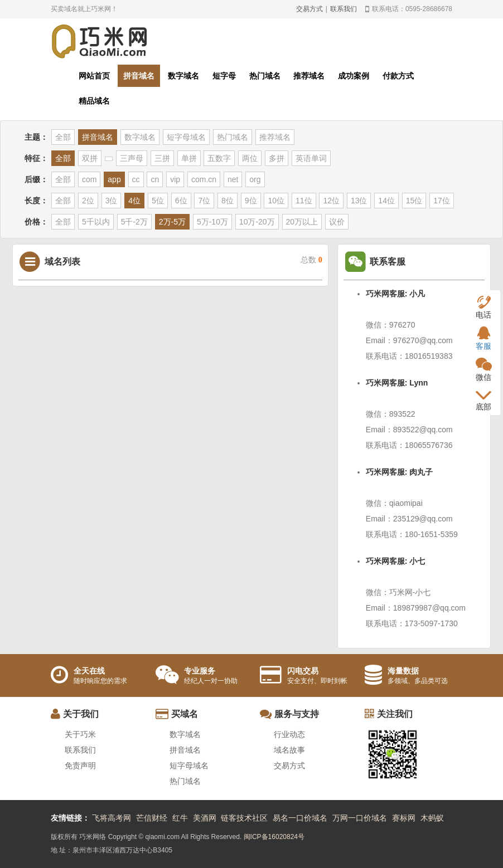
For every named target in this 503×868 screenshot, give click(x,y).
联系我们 (344, 9)
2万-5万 (172, 222)
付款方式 (398, 76)
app (114, 179)
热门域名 (265, 76)
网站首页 (94, 76)
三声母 (132, 158)
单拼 (189, 158)
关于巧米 (80, 734)
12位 (331, 201)
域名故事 (289, 750)
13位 (359, 201)
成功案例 (354, 76)
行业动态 (289, 734)
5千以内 (96, 222)
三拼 (162, 158)
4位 (134, 201)
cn (155, 179)
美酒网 (205, 818)
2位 (88, 201)
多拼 (277, 158)
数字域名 (183, 76)
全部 (63, 137)
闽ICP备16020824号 (274, 837)
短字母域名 (186, 137)
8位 (228, 201)
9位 (251, 201)
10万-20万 (257, 222)
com (89, 179)
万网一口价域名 (360, 818)
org (255, 179)
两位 (250, 158)
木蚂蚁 (432, 818)
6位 (181, 201)
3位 (112, 201)
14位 (386, 201)
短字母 (224, 76)
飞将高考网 (112, 818)
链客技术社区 (244, 818)
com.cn (204, 179)
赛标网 (404, 818)
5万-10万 (212, 222)
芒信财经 (152, 818)
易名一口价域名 (300, 818)
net (233, 179)
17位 (442, 201)
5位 (158, 201)
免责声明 (80, 765)
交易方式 (309, 9)
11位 (304, 201)
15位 (414, 201)
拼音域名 (139, 76)
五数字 (219, 158)
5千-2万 (134, 222)
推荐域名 (309, 76)
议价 (337, 222)
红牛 (180, 818)
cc (136, 179)
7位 (204, 201)
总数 (311, 260)
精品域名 (94, 101)
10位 (276, 201)
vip (175, 179)
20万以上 (302, 222)
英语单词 (311, 158)
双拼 (90, 158)
